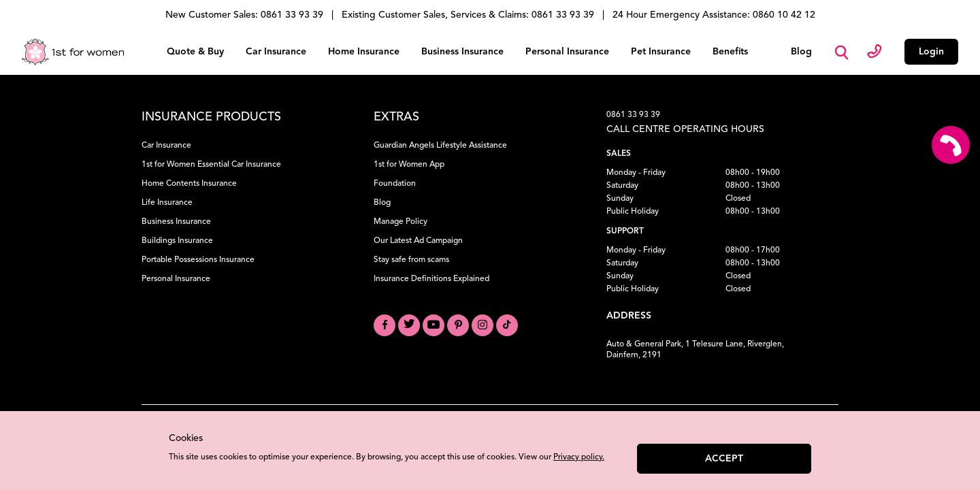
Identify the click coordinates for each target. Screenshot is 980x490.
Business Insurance (462, 50)
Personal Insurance (567, 50)
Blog (801, 50)
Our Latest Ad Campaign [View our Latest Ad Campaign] (418, 238)
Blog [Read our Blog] (382, 200)
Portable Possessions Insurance (198, 257)
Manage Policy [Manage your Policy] (401, 219)
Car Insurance (276, 50)
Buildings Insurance (177, 238)
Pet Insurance (661, 50)
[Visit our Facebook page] (385, 323)
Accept (724, 459)
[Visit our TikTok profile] (507, 323)
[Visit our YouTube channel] (434, 323)
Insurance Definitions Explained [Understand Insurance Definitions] (431, 276)
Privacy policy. (579, 457)
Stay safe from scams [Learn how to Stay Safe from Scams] (411, 257)
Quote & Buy (195, 50)
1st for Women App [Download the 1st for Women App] (409, 162)
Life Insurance (167, 200)
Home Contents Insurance (189, 181)
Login (931, 50)
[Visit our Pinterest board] (458, 323)
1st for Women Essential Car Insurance (211, 162)
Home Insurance (364, 50)
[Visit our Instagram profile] (483, 323)
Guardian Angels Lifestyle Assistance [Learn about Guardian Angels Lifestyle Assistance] (440, 143)
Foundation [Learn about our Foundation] (395, 181)
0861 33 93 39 (633, 112)
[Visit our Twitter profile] (409, 323)
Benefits (730, 50)
